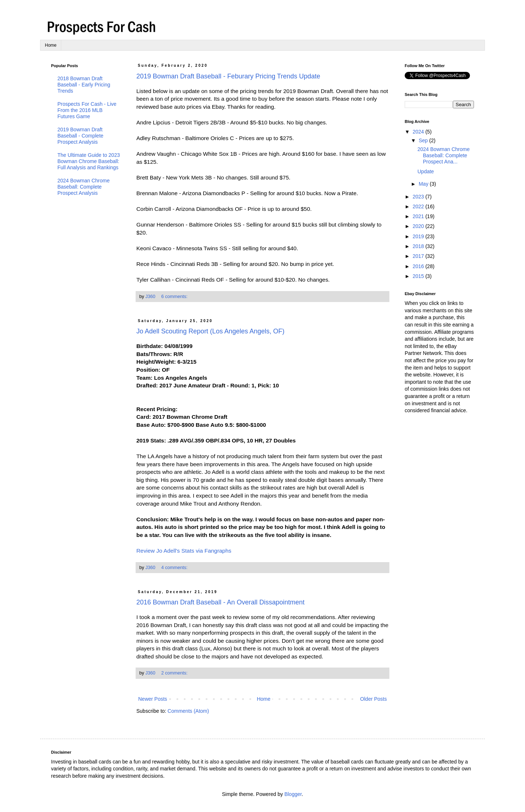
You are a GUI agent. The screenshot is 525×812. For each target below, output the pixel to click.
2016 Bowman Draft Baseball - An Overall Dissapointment (220, 602)
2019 (419, 236)
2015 (419, 276)
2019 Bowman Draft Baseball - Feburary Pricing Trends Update (228, 76)
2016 (419, 266)
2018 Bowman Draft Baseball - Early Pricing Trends (84, 85)
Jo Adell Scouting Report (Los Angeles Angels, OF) (210, 331)
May (424, 184)
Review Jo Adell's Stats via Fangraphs (184, 551)
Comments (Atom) (188, 711)
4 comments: (175, 568)
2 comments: (175, 673)
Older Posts (374, 699)
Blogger (293, 794)
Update (426, 171)
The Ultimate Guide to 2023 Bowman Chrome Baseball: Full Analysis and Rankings (89, 161)
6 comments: (175, 297)
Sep (424, 140)
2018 (419, 246)
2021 (419, 216)
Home (51, 45)
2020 (419, 226)
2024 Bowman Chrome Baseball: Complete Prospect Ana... (444, 155)
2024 (419, 132)
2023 (419, 197)
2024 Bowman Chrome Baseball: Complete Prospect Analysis (84, 187)
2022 (419, 206)
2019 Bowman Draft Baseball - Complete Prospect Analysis (81, 136)
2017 (419, 256)
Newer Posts (153, 699)
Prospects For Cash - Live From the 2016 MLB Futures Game (87, 110)
